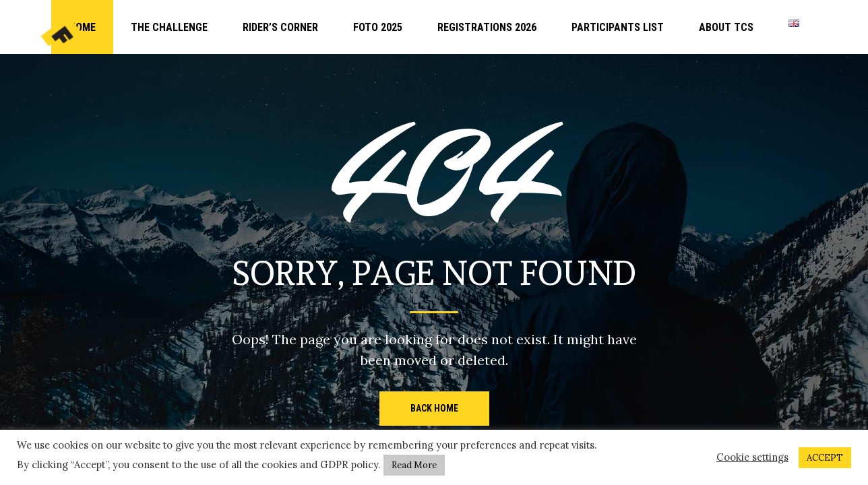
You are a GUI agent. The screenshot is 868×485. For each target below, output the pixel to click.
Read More (414, 465)
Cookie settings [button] (752, 457)
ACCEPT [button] (825, 458)
